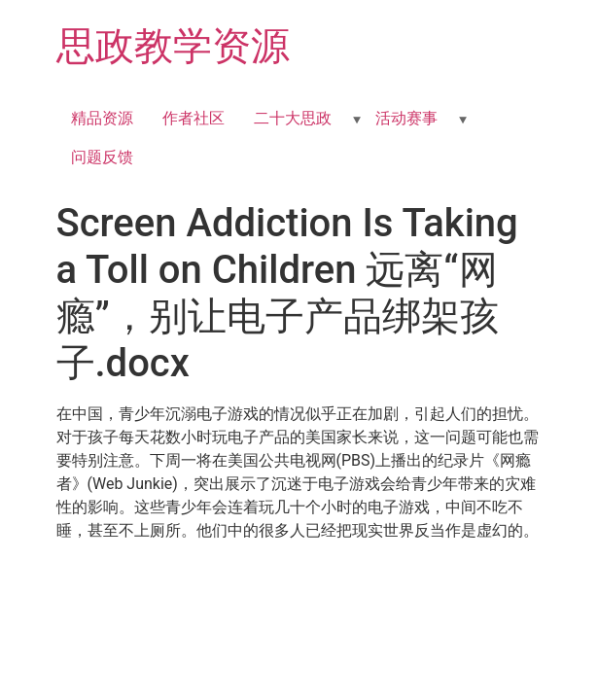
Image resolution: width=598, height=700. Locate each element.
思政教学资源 (173, 46)
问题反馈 (102, 157)
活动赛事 (406, 118)
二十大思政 (293, 118)
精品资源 (102, 118)
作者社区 (193, 118)
